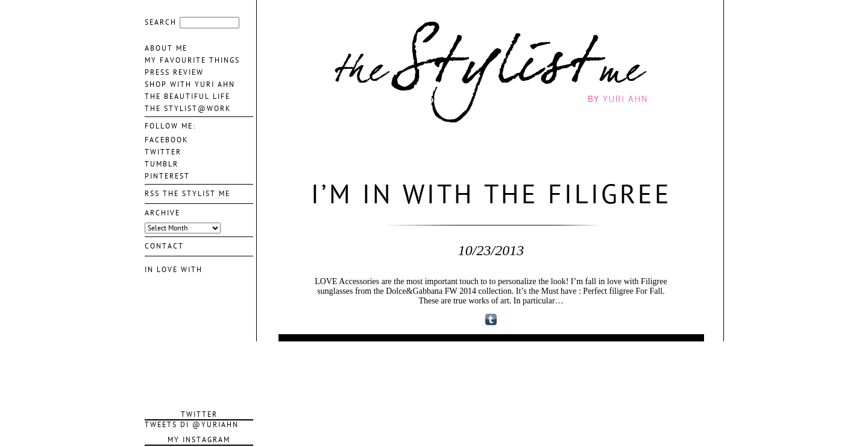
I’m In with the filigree (491, 195)
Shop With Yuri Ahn (190, 84)
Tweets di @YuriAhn (192, 425)
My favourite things (192, 60)
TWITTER (163, 152)
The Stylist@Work (188, 109)
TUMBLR (162, 164)
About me (166, 48)
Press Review (174, 72)
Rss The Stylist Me (187, 194)
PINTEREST (167, 176)
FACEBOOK (166, 140)
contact (164, 246)
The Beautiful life (187, 97)
